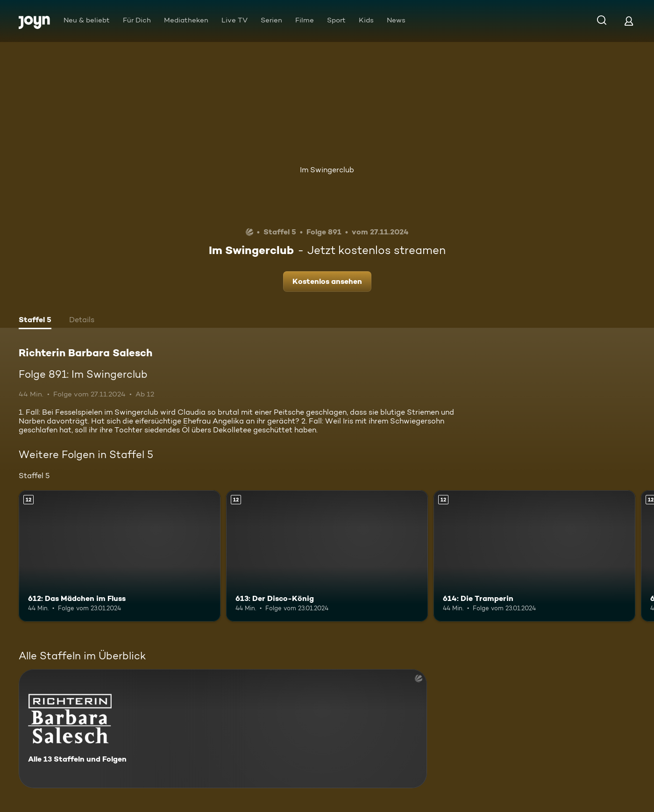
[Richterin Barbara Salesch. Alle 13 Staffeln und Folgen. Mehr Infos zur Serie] (223, 729)
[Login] (629, 21)
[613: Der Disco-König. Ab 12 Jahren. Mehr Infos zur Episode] (327, 556)
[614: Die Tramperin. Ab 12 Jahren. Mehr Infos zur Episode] (534, 556)
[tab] (35, 321)
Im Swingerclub (327, 170)
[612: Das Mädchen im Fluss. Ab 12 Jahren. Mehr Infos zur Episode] (120, 556)
